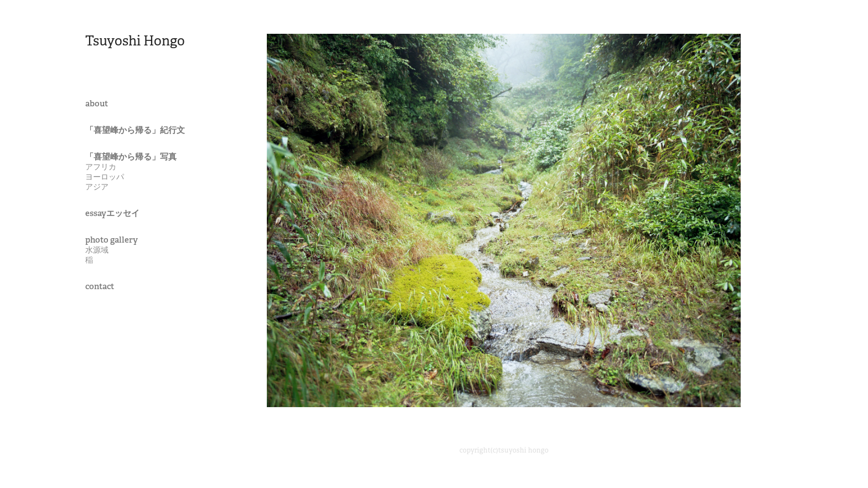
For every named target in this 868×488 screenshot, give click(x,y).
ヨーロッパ (105, 177)
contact (100, 286)
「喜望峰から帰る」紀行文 (135, 130)
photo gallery (112, 240)
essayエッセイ (112, 213)
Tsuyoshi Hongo (135, 41)
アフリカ (101, 167)
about (97, 103)
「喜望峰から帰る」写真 (131, 156)
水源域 (97, 250)
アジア (97, 187)
